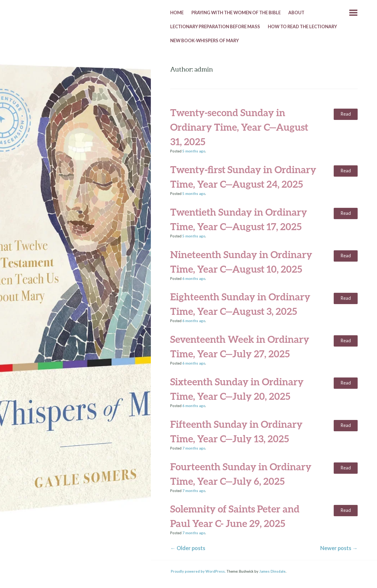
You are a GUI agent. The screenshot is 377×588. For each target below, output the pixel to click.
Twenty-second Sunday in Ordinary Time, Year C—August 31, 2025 (239, 127)
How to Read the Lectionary (302, 27)
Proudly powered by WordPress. (198, 571)
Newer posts (339, 548)
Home (177, 13)
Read (346, 114)
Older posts (188, 548)
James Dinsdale (272, 571)
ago (194, 151)
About (296, 13)
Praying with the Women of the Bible (236, 13)
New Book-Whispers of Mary (204, 41)
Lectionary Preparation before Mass (215, 27)
